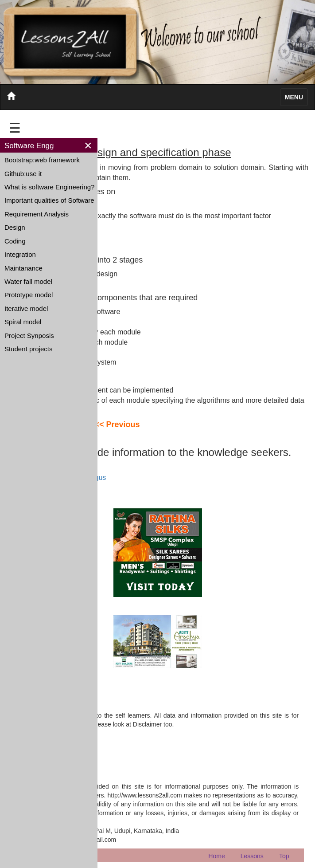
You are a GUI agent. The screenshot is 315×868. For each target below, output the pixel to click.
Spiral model (23, 322)
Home (216, 856)
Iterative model (26, 308)
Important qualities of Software (49, 200)
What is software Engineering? (49, 187)
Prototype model (29, 295)
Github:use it (23, 174)
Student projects (28, 349)
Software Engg (29, 146)
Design (15, 227)
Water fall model (28, 281)
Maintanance (23, 268)
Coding (15, 241)
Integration (20, 254)
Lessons (252, 856)
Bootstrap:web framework (42, 160)
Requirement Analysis (37, 214)
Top (284, 856)
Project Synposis (29, 336)
